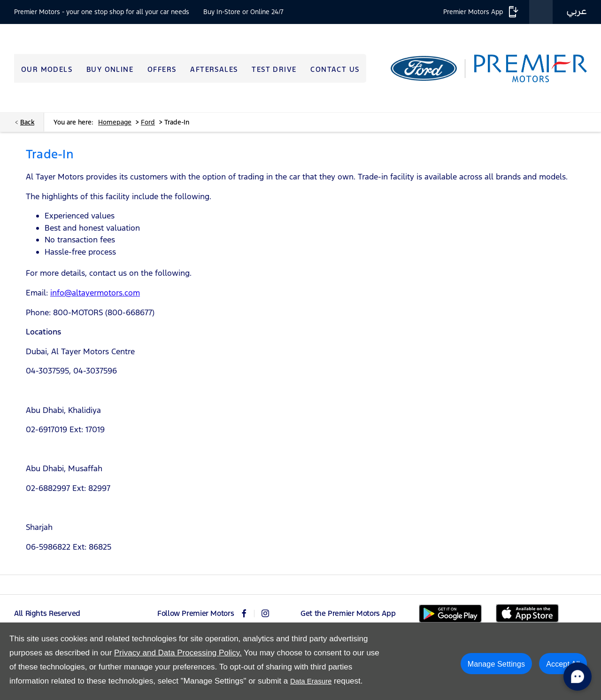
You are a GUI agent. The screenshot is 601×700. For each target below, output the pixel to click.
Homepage (115, 122)
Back (27, 122)
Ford (148, 122)
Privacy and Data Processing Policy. (178, 653)
